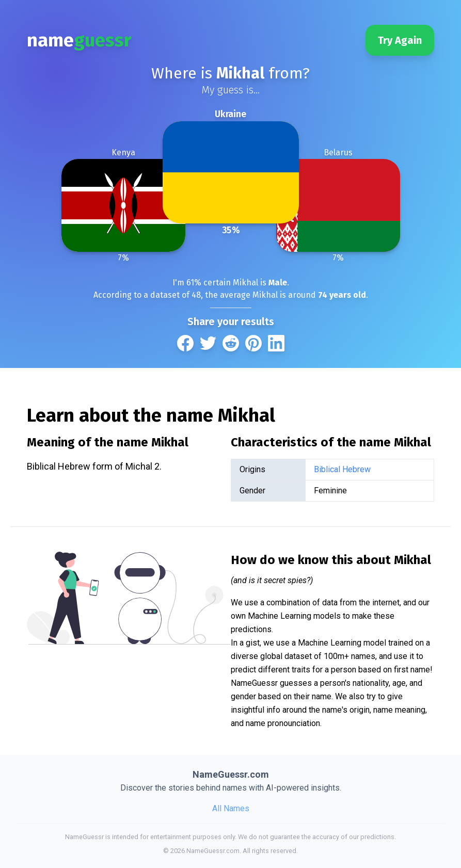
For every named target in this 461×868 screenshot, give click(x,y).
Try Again (400, 40)
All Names (231, 808)
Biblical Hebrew (342, 469)
